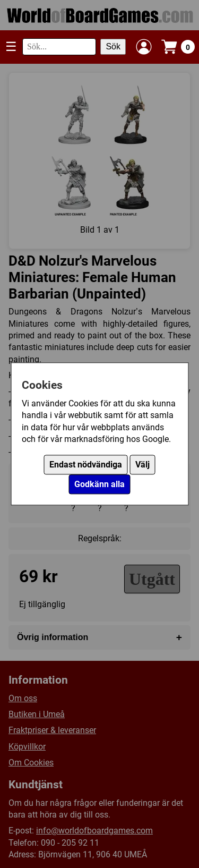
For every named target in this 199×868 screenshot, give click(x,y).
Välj (142, 465)
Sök (113, 46)
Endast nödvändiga (86, 465)
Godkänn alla (99, 485)
